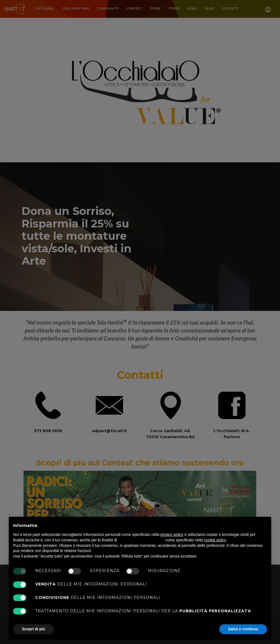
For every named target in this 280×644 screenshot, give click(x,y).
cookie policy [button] (215, 540)
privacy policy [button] (172, 535)
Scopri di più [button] (33, 629)
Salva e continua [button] (243, 629)
